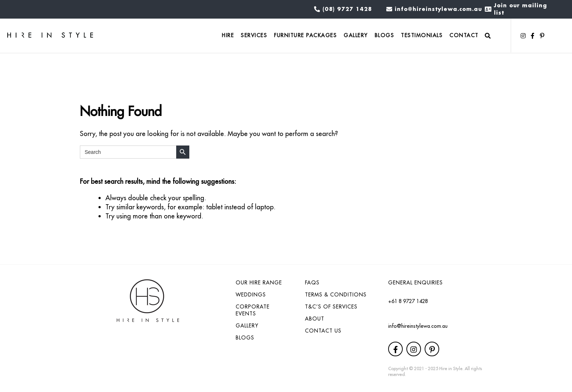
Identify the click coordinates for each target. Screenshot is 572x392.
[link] (228, 36)
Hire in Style (451, 368)
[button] (523, 36)
